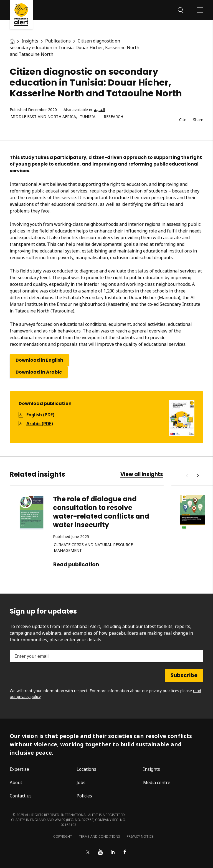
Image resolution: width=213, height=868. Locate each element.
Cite (183, 120)
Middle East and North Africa (43, 117)
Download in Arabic (39, 372)
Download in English (39, 360)
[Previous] (187, 476)
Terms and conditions (99, 836)
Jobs (81, 782)
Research (113, 117)
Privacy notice (140, 836)
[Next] (198, 476)
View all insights (142, 474)
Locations (86, 769)
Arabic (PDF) (40, 424)
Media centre (157, 782)
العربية (99, 110)
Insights (152, 769)
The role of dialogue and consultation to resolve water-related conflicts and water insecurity (101, 512)
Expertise (19, 769)
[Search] (181, 10)
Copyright (63, 836)
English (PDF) (40, 415)
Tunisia (88, 117)
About (16, 782)
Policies (84, 796)
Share (198, 120)
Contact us (21, 796)
